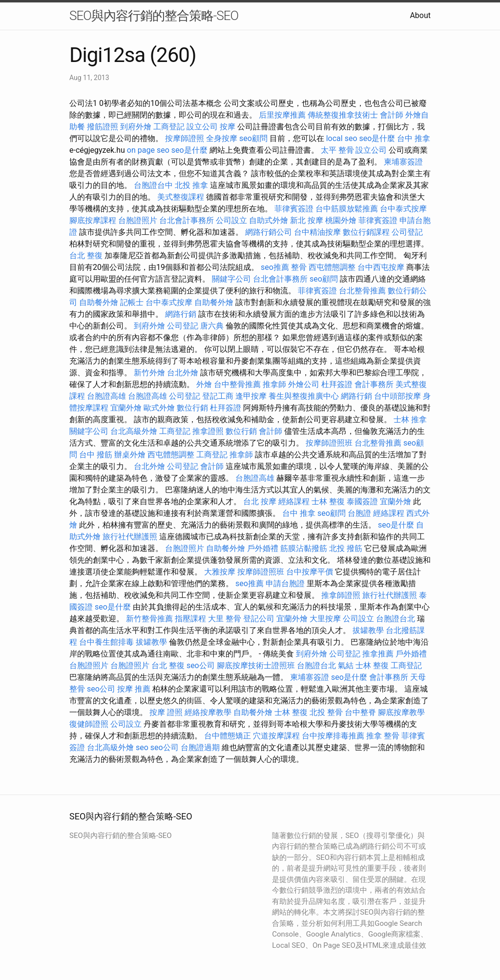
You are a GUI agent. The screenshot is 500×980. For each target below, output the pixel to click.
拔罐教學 (368, 630)
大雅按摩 (220, 572)
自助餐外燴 (99, 302)
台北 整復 (86, 255)
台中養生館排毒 (106, 642)
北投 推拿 (191, 185)
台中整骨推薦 (237, 384)
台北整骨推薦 (362, 291)
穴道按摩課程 (276, 736)
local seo (342, 138)
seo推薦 (275, 267)
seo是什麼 (377, 138)
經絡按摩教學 (208, 712)
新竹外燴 (149, 373)
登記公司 (259, 619)
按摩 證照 (166, 712)
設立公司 (202, 127)
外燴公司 (304, 384)
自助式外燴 (269, 220)
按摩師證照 (185, 138)
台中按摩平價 (310, 572)
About (420, 15)
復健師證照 (89, 724)
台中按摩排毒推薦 (333, 736)
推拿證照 (208, 431)
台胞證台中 (153, 185)
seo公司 (201, 665)
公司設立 (231, 220)
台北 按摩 (260, 501)
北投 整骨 (326, 712)
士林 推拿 (410, 419)
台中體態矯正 (228, 736)
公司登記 (407, 232)
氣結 (346, 665)
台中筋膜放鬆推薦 (347, 209)
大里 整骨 (225, 619)
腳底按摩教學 (401, 712)
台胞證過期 (200, 747)
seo (142, 747)
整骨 (299, 267)
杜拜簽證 (337, 384)
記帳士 (132, 302)
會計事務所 (374, 384)
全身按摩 (222, 138)
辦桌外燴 (130, 455)
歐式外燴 (159, 408)
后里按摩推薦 (282, 115)
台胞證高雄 (106, 396)
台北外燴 (183, 373)
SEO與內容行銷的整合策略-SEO (154, 16)
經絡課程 (294, 501)
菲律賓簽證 (294, 209)
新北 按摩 (307, 220)
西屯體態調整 (332, 267)
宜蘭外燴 (126, 408)
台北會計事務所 (187, 220)
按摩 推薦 (134, 689)
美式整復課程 (181, 197)
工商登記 (169, 127)
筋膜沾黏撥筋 (304, 548)
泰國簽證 (362, 501)
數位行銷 (192, 408)
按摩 (228, 127)
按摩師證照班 (329, 443)
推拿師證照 (341, 595)
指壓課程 (190, 619)
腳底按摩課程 (93, 220)
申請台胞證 (285, 583)
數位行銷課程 (366, 232)
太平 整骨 (337, 150)
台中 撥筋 (96, 455)
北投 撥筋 (346, 548)
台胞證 (359, 513)
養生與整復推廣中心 (304, 396)
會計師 (392, 115)
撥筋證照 (103, 127)
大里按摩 (325, 619)
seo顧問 (253, 138)
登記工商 (218, 396)
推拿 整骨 (383, 736)
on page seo (148, 150)
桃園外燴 (341, 220)
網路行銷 (181, 314)
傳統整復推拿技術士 (343, 115)
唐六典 (212, 326)
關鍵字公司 (231, 279)
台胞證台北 (396, 619)
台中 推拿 (414, 138)
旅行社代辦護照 (130, 537)
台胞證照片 (138, 220)
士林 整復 (328, 501)
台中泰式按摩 (403, 209)
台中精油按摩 (317, 232)
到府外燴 (136, 127)
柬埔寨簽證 (403, 162)
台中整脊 (360, 712)
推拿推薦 (378, 654)
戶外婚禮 (263, 548)
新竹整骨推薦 (149, 619)
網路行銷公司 (269, 232)
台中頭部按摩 (397, 396)
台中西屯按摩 (381, 267)
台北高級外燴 (134, 431)
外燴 (204, 384)
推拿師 (274, 384)
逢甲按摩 (251, 396)
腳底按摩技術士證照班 (256, 665)
